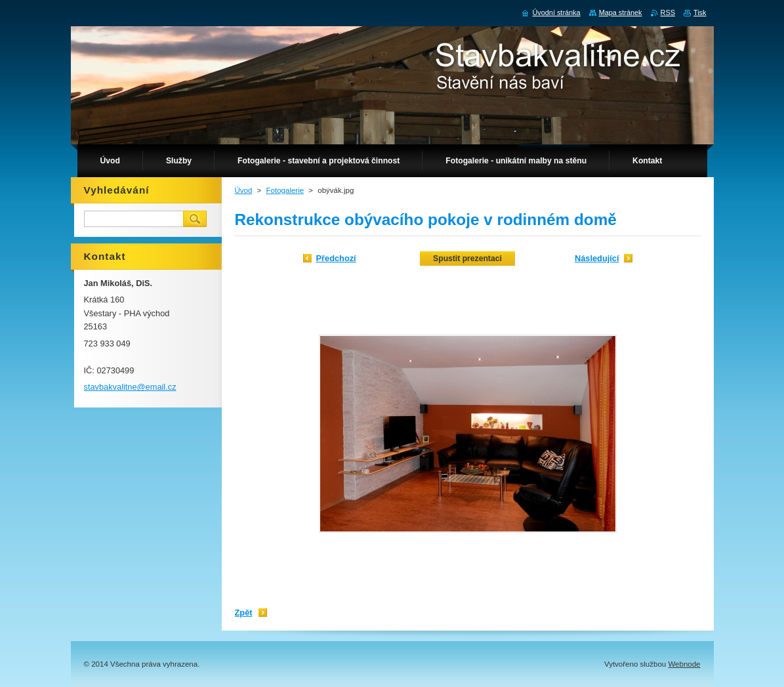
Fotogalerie (285, 190)
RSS (668, 12)
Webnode (684, 664)
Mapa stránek (621, 12)
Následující (597, 258)
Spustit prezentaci (467, 259)
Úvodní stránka (556, 12)
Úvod (244, 190)
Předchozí (336, 258)
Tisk (700, 12)
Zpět (244, 613)
